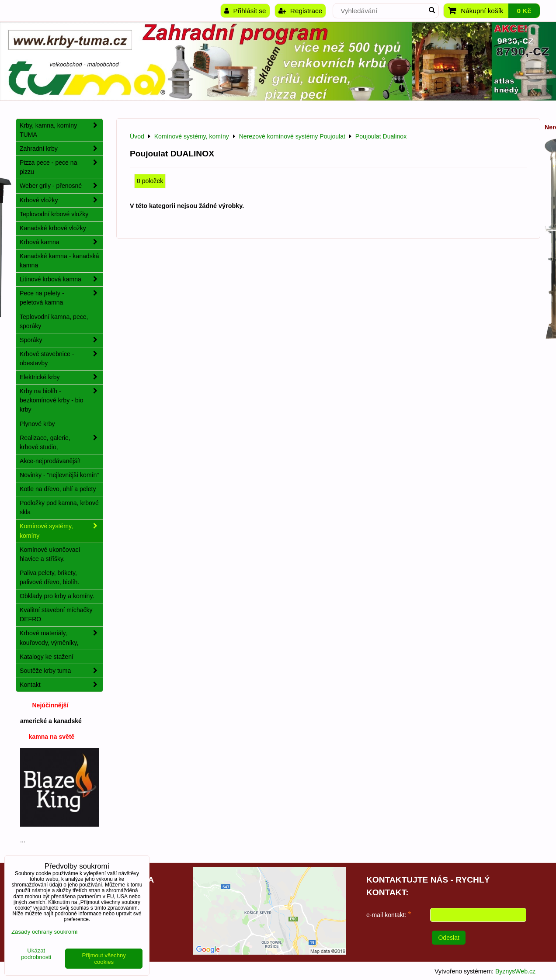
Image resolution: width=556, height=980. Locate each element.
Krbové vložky (61, 200)
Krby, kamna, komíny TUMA (61, 130)
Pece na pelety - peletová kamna (61, 298)
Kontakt (61, 685)
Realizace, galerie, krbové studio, (61, 443)
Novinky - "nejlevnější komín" (59, 475)
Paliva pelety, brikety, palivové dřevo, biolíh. (49, 577)
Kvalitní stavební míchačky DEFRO (56, 615)
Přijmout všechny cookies (104, 959)
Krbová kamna (61, 242)
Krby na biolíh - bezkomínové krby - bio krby (61, 400)
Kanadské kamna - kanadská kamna (59, 261)
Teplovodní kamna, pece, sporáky (54, 321)
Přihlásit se (245, 11)
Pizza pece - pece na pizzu (61, 167)
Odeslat (449, 938)
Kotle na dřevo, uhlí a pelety (58, 489)
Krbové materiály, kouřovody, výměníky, (61, 638)
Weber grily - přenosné (61, 186)
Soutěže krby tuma (61, 671)
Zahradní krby (61, 149)
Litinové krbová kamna (61, 279)
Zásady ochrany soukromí (45, 932)
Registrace (301, 11)
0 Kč (524, 11)
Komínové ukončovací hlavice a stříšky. (50, 554)
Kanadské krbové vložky (53, 228)
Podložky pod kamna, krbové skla (59, 507)
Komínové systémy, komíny (61, 531)
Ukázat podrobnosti (36, 954)
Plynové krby (37, 424)
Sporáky (61, 340)
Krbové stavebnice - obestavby (61, 359)
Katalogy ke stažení (47, 657)
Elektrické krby (61, 377)
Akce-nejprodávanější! (50, 461)
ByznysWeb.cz (515, 971)
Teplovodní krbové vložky (54, 214)
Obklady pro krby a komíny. (57, 596)
